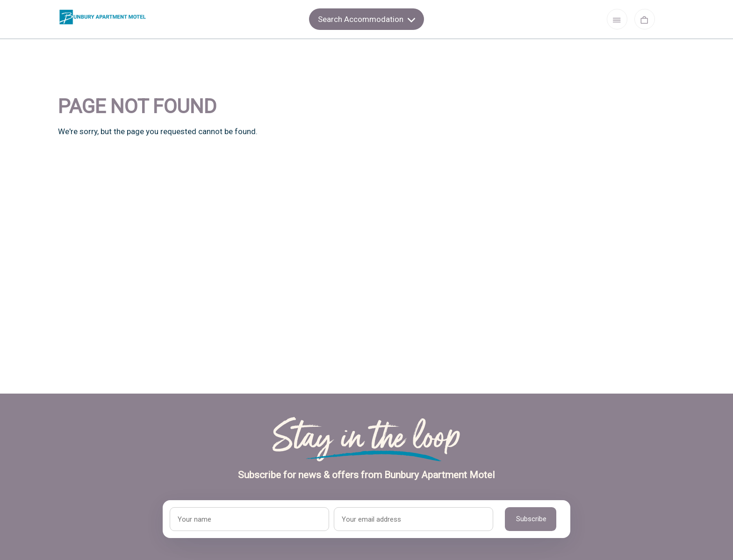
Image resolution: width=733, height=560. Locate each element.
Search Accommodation (366, 19)
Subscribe (531, 519)
